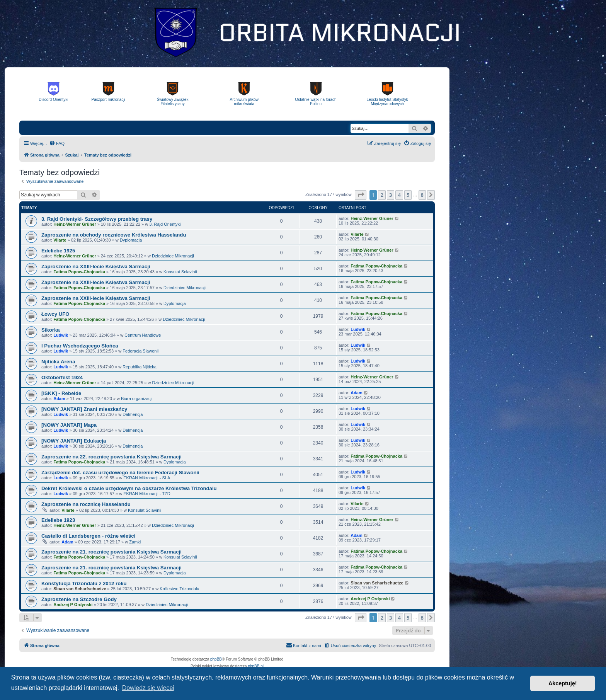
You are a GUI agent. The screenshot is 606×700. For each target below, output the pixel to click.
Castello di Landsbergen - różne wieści (88, 536)
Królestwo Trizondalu (179, 589)
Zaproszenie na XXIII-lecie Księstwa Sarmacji (96, 267)
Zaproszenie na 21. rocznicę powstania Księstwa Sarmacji (111, 552)
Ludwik (61, 335)
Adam (59, 399)
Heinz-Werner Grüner (75, 224)
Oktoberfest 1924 (62, 377)
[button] (361, 195)
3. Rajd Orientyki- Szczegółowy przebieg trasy (97, 219)
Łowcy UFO (55, 314)
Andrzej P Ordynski (73, 605)
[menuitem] (57, 143)
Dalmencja (133, 414)
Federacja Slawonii (140, 351)
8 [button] (422, 195)
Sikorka (51, 330)
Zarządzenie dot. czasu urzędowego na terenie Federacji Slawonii (120, 473)
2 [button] (382, 195)
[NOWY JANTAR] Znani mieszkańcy (84, 409)
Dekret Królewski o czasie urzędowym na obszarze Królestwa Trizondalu (129, 488)
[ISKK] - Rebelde (61, 393)
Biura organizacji (137, 399)
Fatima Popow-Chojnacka (79, 272)
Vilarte (60, 240)
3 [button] (391, 195)
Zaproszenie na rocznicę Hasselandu (86, 504)
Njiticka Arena (58, 362)
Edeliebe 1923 (58, 520)
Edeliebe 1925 (58, 251)
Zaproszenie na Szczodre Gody (79, 599)
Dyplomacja (131, 240)
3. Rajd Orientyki (165, 224)
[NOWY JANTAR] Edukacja (74, 441)
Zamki (135, 542)
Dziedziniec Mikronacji (173, 256)
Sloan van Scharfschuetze (80, 589)
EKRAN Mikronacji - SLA (147, 478)
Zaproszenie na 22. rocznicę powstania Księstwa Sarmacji (111, 457)
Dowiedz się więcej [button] (148, 688)
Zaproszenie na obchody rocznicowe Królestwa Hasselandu (114, 235)
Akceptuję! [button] (563, 683)
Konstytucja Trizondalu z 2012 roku (84, 583)
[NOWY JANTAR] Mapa (69, 425)
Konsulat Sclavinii (180, 272)
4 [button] (399, 195)
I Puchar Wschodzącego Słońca (80, 346)
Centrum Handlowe (143, 335)
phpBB (216, 659)
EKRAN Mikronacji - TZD (147, 494)
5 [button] (408, 195)
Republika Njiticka (139, 367)
